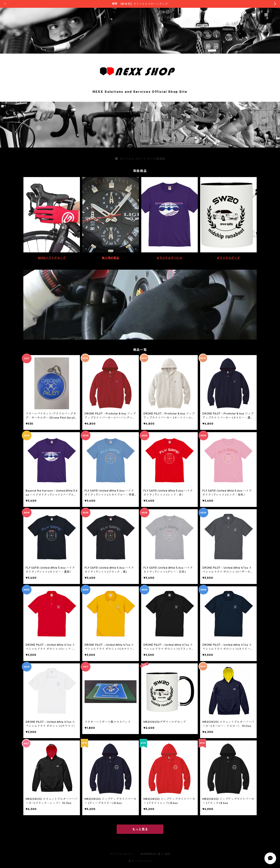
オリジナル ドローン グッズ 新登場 (140, 159)
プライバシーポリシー (122, 854)
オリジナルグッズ (228, 258)
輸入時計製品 (111, 258)
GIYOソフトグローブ (52, 258)
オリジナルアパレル (169, 258)
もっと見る (140, 829)
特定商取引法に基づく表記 (156, 854)
